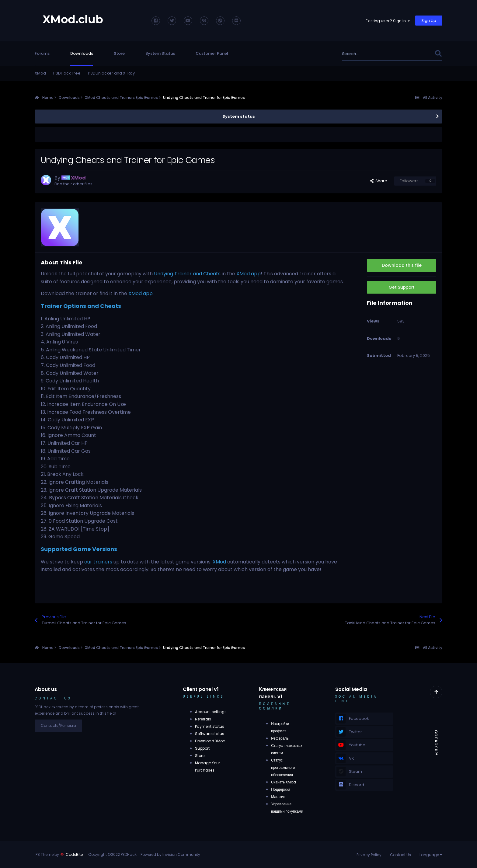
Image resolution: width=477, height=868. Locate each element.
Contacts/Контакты (58, 725)
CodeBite (74, 854)
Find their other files (73, 184)
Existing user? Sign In (388, 21)
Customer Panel (212, 53)
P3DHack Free (67, 73)
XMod (40, 73)
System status (239, 116)
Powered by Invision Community (170, 854)
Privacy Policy (369, 855)
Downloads (82, 53)
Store (119, 53)
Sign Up (429, 21)
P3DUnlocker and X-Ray (111, 73)
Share (379, 181)
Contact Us (400, 855)
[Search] (375, 54)
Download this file (402, 265)
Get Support (402, 287)
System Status (160, 53)
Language (431, 855)
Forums (42, 53)
